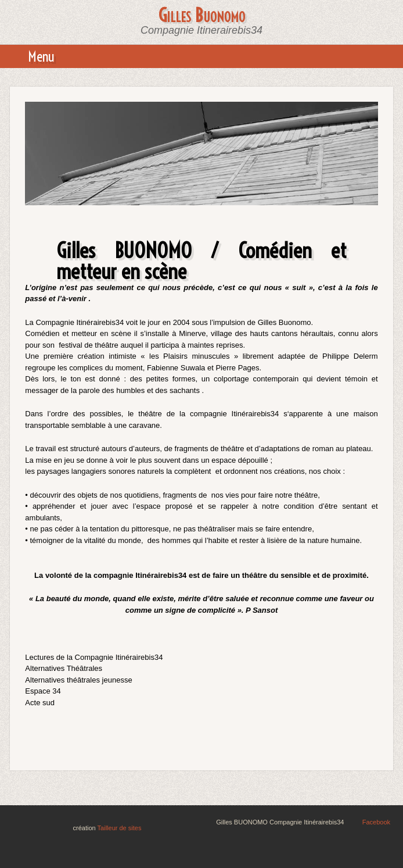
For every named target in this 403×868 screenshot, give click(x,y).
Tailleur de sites (120, 828)
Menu (41, 56)
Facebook (376, 822)
